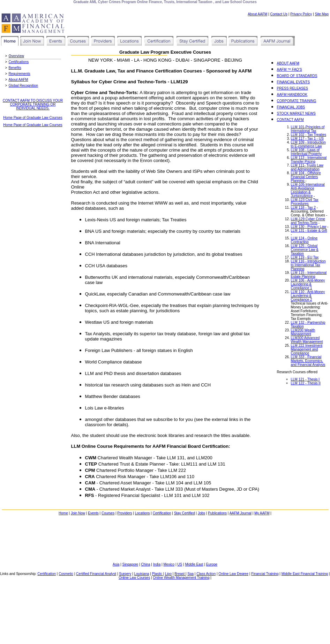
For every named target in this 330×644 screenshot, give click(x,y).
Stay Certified (185, 513)
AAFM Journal (241, 513)
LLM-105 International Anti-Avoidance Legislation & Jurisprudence (308, 190)
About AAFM (257, 14)
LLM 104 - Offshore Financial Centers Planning (306, 177)
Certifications (19, 62)
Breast (180, 574)
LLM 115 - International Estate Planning (309, 275)
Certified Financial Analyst (96, 574)
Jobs (201, 513)
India (157, 564)
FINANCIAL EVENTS (294, 82)
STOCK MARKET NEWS (296, 113)
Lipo (168, 574)
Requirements (20, 74)
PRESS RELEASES (292, 88)
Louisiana (141, 574)
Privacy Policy (301, 14)
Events (93, 513)
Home (63, 513)
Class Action (206, 574)
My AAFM (262, 513)
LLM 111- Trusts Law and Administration (307, 167)
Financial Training (265, 574)
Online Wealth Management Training (181, 578)
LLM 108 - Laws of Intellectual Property (306, 152)
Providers (125, 513)
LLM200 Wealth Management (303, 332)
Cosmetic (66, 574)
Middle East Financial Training (305, 574)
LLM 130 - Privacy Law (309, 227)
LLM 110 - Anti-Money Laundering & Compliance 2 (308, 296)
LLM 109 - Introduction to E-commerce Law (308, 144)
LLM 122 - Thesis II (306, 383)
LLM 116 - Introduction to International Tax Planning (308, 265)
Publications (217, 513)
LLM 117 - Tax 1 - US (307, 139)
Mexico (169, 564)
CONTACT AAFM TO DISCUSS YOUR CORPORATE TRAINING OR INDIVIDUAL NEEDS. (33, 104)
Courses (108, 513)
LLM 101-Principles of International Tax (308, 129)
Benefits (15, 68)
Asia (116, 564)
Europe (212, 564)
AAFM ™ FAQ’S (290, 70)
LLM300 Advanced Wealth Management (307, 340)
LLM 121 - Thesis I (305, 379)
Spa (190, 574)
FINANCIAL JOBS (291, 107)
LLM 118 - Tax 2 (303, 208)
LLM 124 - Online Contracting (304, 240)
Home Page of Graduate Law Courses (33, 118)
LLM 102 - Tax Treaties (309, 135)
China (145, 564)
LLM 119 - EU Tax (305, 257)
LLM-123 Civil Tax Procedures (305, 202)
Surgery (125, 574)
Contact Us (279, 14)
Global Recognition (24, 86)
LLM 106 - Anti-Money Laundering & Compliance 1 (308, 284)
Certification (162, 513)
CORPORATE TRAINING (297, 101)
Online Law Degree (233, 574)
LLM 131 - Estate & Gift (309, 231)
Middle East (194, 564)
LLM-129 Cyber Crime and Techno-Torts (308, 221)
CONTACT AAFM (290, 120)
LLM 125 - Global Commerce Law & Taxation (305, 250)
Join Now (78, 513)
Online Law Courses (134, 578)
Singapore (130, 564)
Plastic (157, 574)
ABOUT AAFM (288, 63)
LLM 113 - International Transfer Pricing (309, 160)
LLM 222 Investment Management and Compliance (307, 349)
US (180, 564)
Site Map (322, 14)
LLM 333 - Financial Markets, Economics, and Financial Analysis (308, 361)
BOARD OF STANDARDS (297, 76)
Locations (142, 513)
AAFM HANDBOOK (292, 95)
